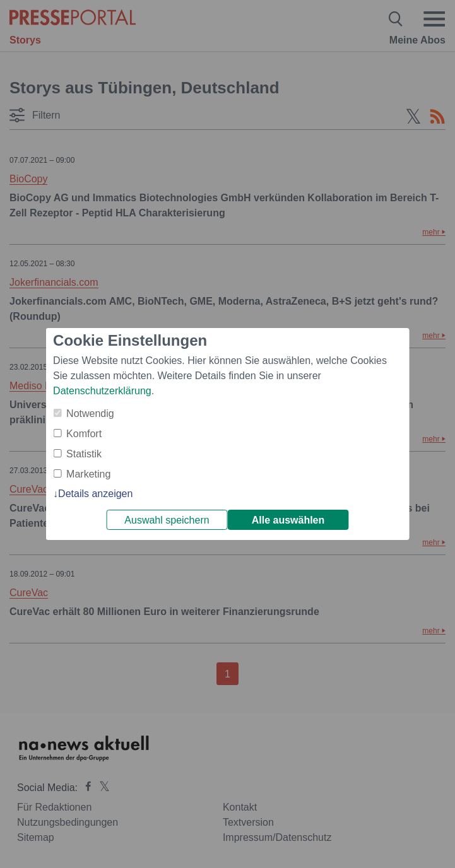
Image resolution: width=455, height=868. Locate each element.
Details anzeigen (95, 494)
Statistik (84, 454)
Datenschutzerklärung (102, 391)
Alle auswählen (288, 520)
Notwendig (90, 413)
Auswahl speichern (167, 520)
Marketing (88, 474)
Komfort (84, 434)
